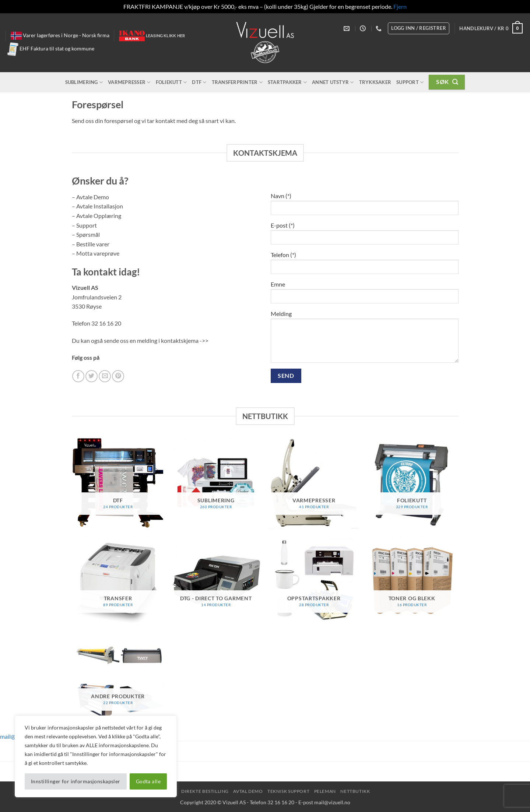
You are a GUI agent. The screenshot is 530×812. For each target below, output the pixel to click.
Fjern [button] (400, 6)
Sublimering (84, 82)
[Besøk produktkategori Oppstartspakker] (314, 581)
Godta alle (148, 781)
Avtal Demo (248, 791)
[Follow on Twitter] (92, 376)
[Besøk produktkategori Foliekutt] (412, 483)
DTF (199, 82)
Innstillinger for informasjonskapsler (76, 781)
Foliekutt (171, 82)
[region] (96, 756)
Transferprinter (237, 82)
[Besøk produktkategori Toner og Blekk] (412, 581)
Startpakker (287, 82)
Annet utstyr (333, 82)
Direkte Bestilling (205, 791)
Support (410, 82)
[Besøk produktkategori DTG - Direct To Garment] (216, 581)
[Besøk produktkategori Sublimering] (216, 483)
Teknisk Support (288, 791)
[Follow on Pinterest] (118, 376)
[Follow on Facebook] (78, 376)
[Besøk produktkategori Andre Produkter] (118, 679)
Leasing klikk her (166, 36)
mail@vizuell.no (332, 802)
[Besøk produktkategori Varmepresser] (314, 483)
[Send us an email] (105, 376)
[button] (491, 28)
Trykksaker (375, 82)
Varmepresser (129, 82)
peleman (325, 791)
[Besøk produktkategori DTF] (118, 483)
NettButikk (355, 791)
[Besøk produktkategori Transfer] (118, 581)
